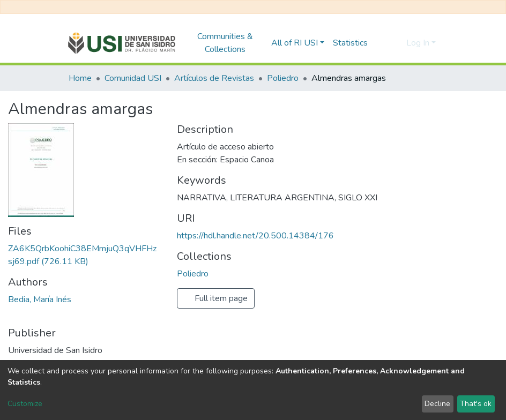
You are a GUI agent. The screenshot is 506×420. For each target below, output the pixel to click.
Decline (437, 404)
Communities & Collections (225, 43)
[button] (395, 43)
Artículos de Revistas (214, 78)
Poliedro (283, 78)
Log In (418, 43)
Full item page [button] (216, 298)
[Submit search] (379, 43)
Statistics (350, 43)
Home (80, 78)
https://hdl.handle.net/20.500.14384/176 (255, 236)
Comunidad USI (133, 78)
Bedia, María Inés (40, 299)
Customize (25, 404)
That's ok (476, 404)
